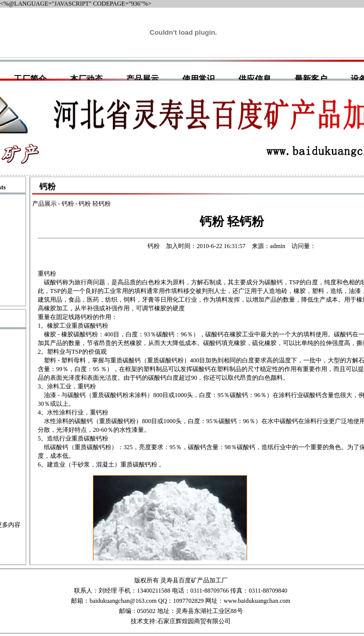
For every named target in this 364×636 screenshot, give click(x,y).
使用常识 (199, 79)
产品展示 (142, 79)
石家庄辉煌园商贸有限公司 (194, 621)
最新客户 (311, 79)
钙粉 (68, 204)
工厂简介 (30, 79)
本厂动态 (86, 79)
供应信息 (255, 79)
